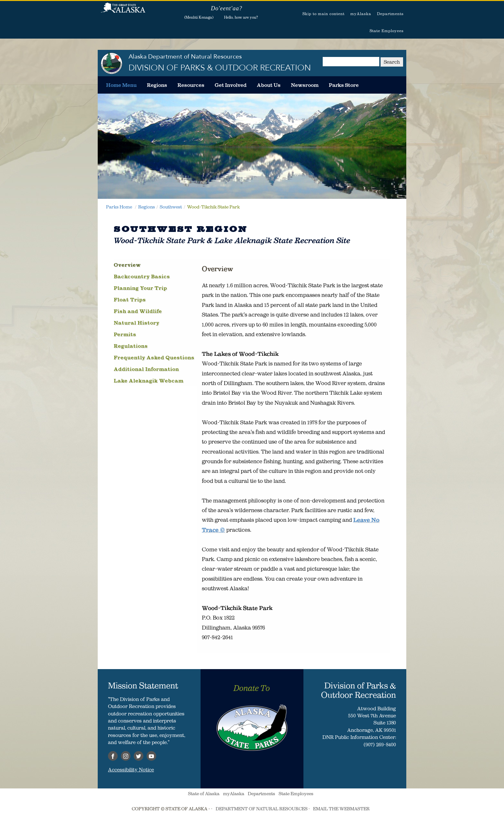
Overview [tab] (127, 265)
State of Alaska (123, 11)
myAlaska (361, 14)
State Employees (387, 31)
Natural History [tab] (137, 323)
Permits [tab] (125, 334)
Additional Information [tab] (146, 369)
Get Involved (231, 85)
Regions (157, 85)
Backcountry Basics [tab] (142, 276)
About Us (269, 85)
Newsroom (305, 85)
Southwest (171, 207)
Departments (390, 14)
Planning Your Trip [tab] (140, 288)
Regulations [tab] (131, 346)
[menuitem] (121, 85)
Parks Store (344, 85)
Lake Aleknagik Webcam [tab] (149, 381)
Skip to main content (324, 14)
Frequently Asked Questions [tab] (154, 357)
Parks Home (119, 207)
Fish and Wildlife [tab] (138, 311)
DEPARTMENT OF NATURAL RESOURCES (262, 809)
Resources (191, 85)
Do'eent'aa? (227, 8)
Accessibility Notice (131, 769)
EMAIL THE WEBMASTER (341, 809)
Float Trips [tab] (130, 299)
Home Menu (121, 85)
